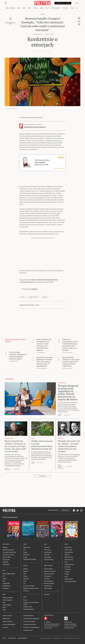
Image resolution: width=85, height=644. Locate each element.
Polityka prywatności (29, 622)
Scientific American (9, 555)
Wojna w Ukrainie (8, 598)
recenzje (45, 297)
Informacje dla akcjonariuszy (31, 628)
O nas (66, 577)
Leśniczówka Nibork (22, 638)
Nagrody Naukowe (29, 609)
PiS (4, 576)
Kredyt (25, 557)
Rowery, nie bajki (49, 584)
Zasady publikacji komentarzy (31, 619)
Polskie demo (48, 586)
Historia (67, 555)
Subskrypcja (66, 510)
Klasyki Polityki (69, 564)
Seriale (25, 576)
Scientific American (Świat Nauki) (31, 603)
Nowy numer (12, 8)
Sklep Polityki (69, 579)
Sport (66, 562)
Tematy (67, 574)
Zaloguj (77, 3)
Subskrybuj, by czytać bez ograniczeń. (35, 127)
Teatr (25, 581)
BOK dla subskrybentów (9, 625)
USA (4, 603)
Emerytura (27, 555)
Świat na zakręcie (49, 574)
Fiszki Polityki (68, 622)
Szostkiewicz (48, 552)
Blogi (47, 8)
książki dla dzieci (33, 297)
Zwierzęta (68, 567)
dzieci (23, 297)
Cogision (45, 638)
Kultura (35, 8)
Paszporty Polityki (29, 586)
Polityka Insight (12, 638)
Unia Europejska (7, 600)
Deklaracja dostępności (30, 625)
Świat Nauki (6, 560)
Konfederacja (7, 586)
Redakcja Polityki (7, 616)
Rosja (4, 607)
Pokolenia (65, 8)
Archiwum (68, 569)
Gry (24, 584)
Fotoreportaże (69, 552)
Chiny (4, 610)
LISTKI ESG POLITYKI (30, 560)
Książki (43, 15)
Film (25, 574)
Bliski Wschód (7, 605)
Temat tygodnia (48, 569)
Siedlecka (47, 547)
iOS (45, 622)
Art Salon (26, 591)
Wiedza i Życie (7, 557)
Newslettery (68, 547)
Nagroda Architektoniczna (31, 588)
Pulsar (25, 600)
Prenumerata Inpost (53, 510)
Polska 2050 (6, 584)
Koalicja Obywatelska (9, 574)
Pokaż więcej (42, 476)
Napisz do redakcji (8, 622)
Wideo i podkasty (56, 8)
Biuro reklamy (6, 619)
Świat (24, 8)
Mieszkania (27, 547)
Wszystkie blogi (49, 560)
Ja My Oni (5, 562)
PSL (4, 581)
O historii (47, 579)
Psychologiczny (48, 581)
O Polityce (5, 628)
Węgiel (25, 552)
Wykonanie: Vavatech (57, 638)
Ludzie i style (69, 550)
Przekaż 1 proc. (69, 560)
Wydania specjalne (8, 550)
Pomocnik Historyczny (9, 552)
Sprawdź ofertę (59, 169)
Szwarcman (47, 550)
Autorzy (67, 572)
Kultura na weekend (50, 571)
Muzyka (26, 571)
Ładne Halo (49, 638)
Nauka (42, 8)
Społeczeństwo (69, 557)
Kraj (19, 8)
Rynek (29, 8)
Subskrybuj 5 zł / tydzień (63, 3)
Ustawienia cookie (28, 631)
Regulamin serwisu (28, 616)
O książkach (48, 576)
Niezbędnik (6, 564)
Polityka (5, 547)
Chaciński (47, 555)
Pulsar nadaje (48, 588)
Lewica (5, 579)
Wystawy (26, 579)
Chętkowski (47, 557)
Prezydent (6, 588)
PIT (24, 550)
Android (49, 622)
